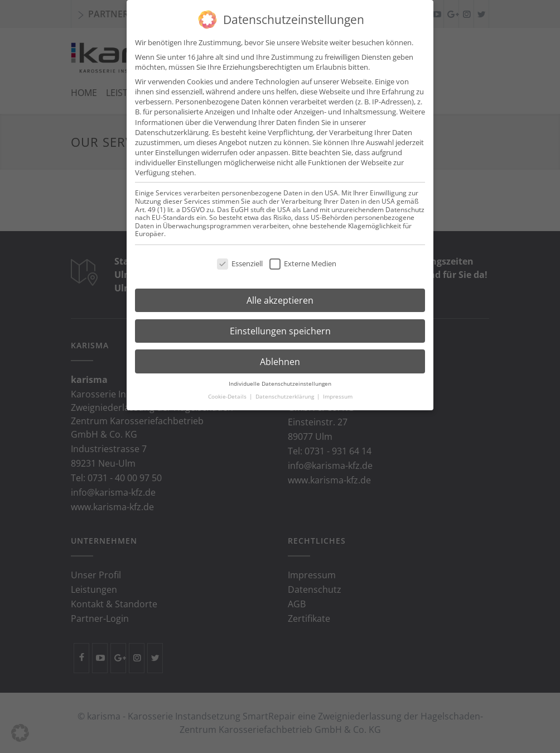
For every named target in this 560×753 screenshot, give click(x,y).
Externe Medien (303, 255)
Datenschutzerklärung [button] (286, 388)
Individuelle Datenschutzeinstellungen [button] (280, 375)
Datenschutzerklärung (172, 124)
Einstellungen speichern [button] (280, 323)
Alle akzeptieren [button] (280, 292)
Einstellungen (177, 144)
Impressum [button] (338, 388)
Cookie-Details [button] (228, 388)
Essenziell (240, 255)
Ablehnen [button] (280, 353)
